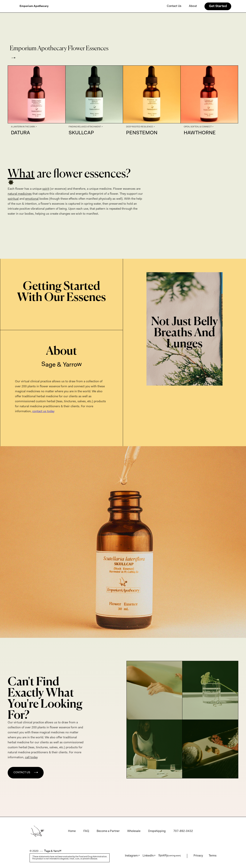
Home (72, 831)
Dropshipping (157, 831)
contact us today (43, 411)
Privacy (198, 856)
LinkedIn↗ (149, 856)
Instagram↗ (132, 856)
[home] (34, 6)
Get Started (218, 6)
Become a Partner (108, 831)
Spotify (170, 856)
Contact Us (174, 6)
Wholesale (134, 831)
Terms (213, 856)
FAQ (86, 831)
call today (31, 758)
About (193, 6)
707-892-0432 (183, 831)
